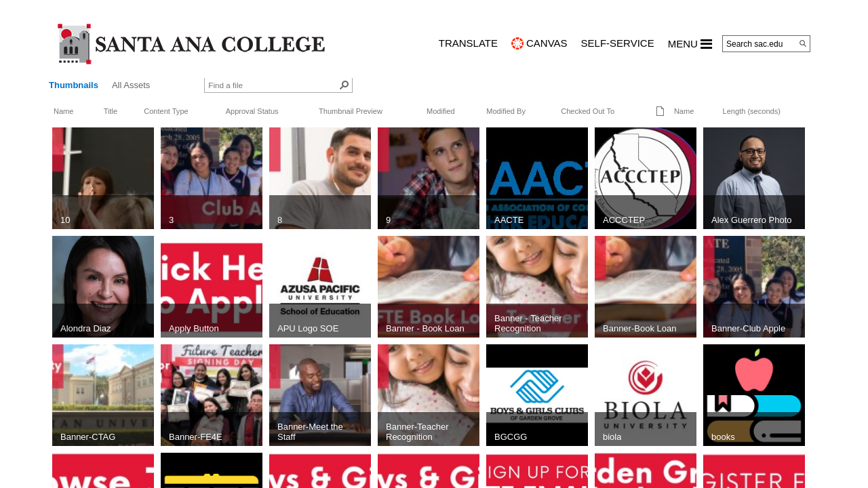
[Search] (803, 43)
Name (63, 111)
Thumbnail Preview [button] (351, 111)
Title (111, 111)
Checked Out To (588, 111)
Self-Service (618, 43)
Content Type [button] (166, 111)
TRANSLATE (468, 43)
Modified (441, 111)
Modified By (506, 111)
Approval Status (252, 111)
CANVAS (547, 43)
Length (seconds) (752, 111)
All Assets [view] (131, 85)
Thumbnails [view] (74, 85)
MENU (690, 44)
